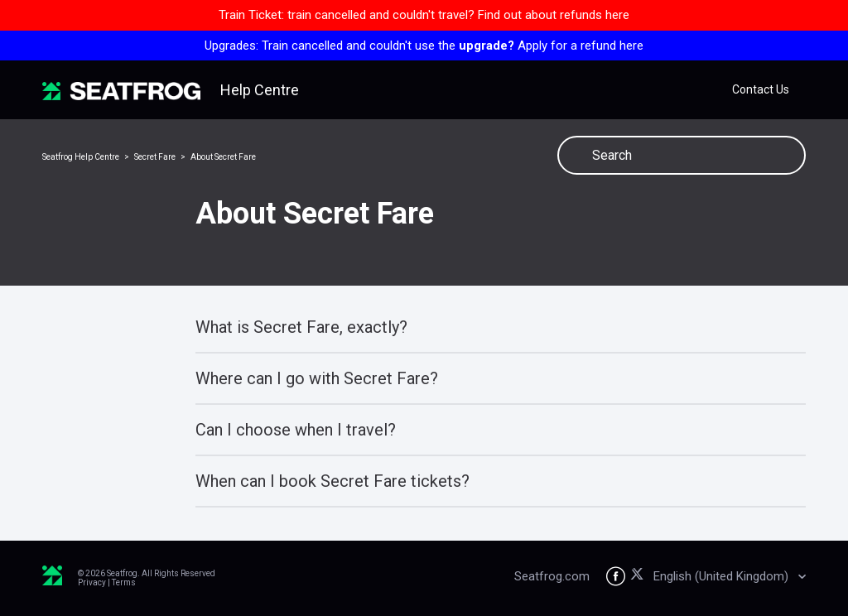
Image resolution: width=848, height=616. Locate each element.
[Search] (682, 155)
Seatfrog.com (552, 576)
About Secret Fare (223, 157)
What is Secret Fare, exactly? (301, 327)
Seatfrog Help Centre (81, 157)
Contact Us (761, 89)
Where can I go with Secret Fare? (317, 378)
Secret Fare (155, 157)
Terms (124, 582)
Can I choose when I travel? (296, 430)
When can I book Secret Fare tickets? (332, 481)
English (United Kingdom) (723, 576)
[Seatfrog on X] (640, 577)
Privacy (92, 582)
